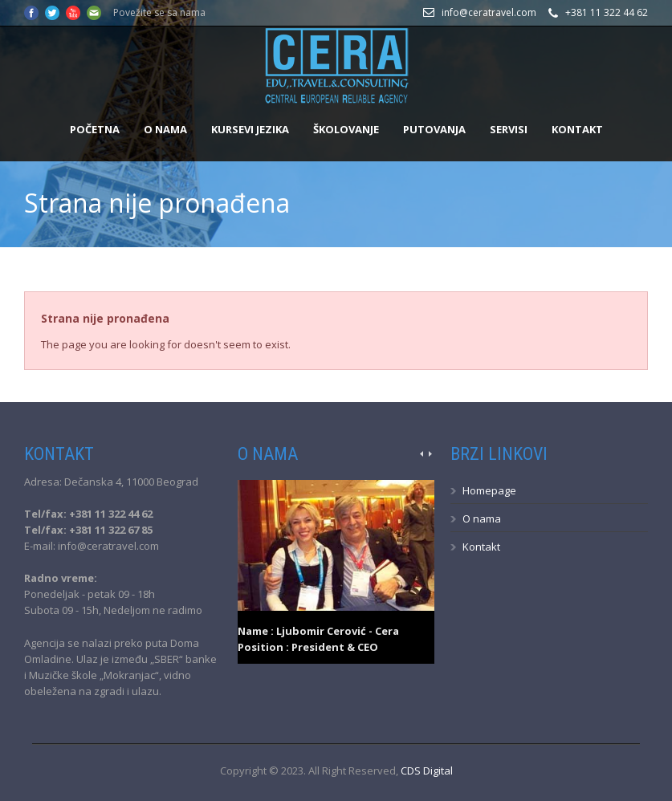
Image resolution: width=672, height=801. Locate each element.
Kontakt (577, 129)
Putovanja (434, 129)
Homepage (489, 490)
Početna (95, 129)
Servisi (509, 129)
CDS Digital (427, 771)
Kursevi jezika (250, 129)
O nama (165, 129)
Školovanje (346, 129)
